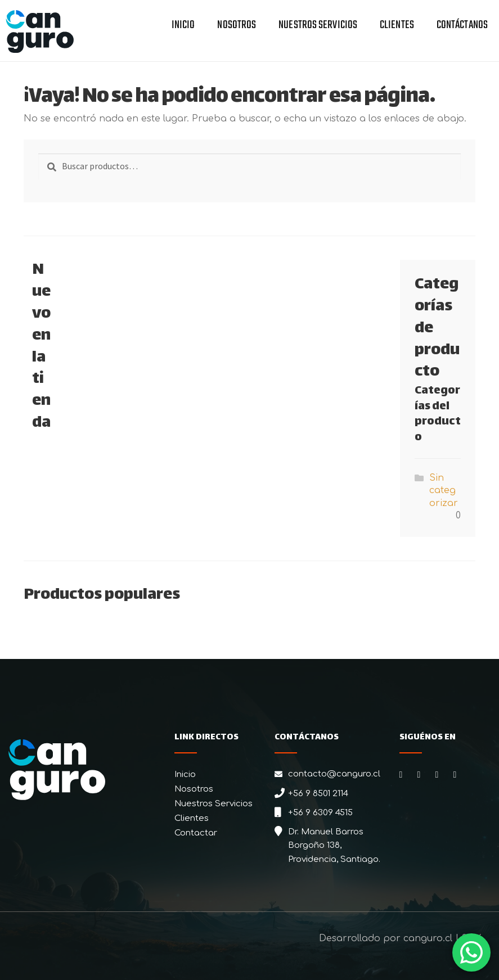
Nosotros (237, 26)
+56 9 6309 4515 (320, 813)
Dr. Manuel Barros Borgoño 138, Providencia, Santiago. (334, 846)
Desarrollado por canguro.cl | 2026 (401, 938)
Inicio (183, 26)
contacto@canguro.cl (334, 774)
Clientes (397, 26)
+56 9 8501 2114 (318, 794)
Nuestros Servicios (318, 26)
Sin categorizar (444, 491)
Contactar (196, 833)
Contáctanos (462, 26)
